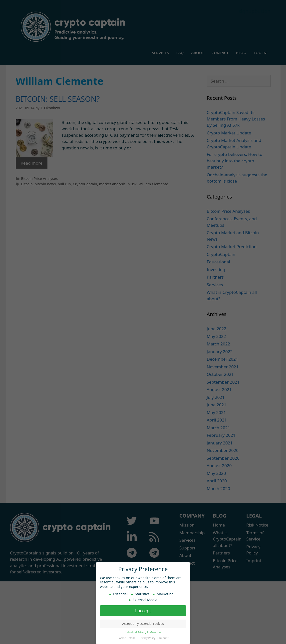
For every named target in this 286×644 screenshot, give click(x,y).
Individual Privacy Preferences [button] (143, 632)
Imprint (164, 638)
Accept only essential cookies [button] (143, 624)
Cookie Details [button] (127, 638)
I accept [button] (143, 611)
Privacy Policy (147, 638)
